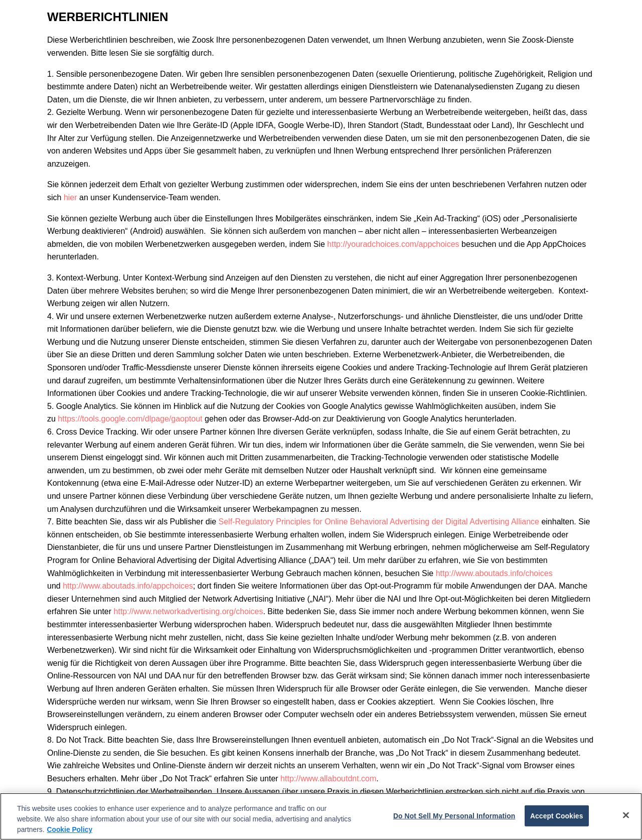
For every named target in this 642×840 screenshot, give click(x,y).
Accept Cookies (557, 816)
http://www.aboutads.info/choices (494, 573)
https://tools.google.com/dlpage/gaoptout (130, 419)
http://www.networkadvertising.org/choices (189, 611)
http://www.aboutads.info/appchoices (128, 586)
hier (70, 197)
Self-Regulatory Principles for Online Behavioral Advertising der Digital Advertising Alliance (379, 522)
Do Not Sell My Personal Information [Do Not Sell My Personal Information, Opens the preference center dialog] (454, 816)
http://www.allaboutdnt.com (328, 779)
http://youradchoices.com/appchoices (393, 244)
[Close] (626, 815)
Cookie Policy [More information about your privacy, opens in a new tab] (70, 829)
